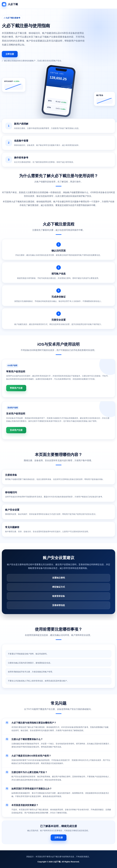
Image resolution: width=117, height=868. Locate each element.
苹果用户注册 (16, 388)
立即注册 (10, 54)
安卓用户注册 (16, 430)
